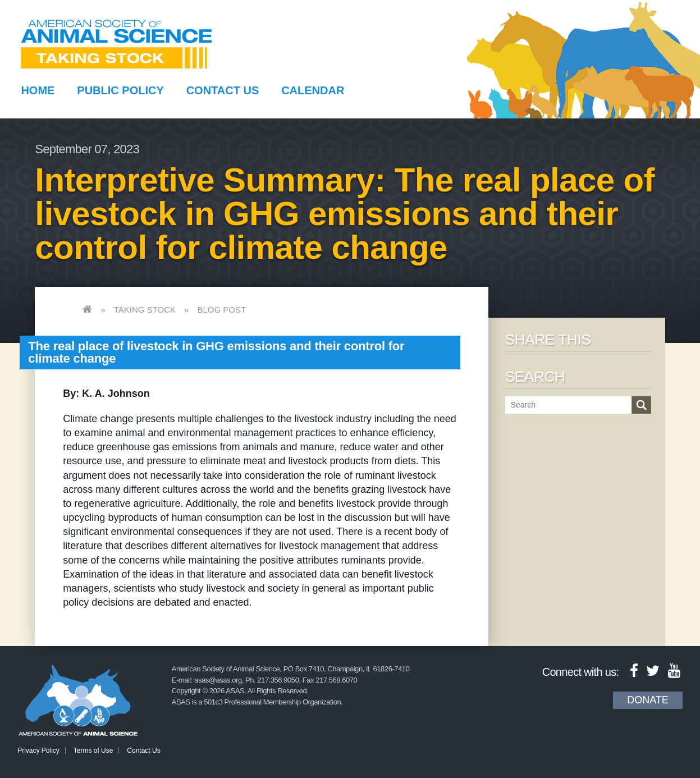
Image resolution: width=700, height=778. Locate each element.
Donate (648, 700)
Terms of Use (93, 750)
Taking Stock (145, 310)
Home (38, 90)
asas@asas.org (218, 680)
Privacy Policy (38, 750)
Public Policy (120, 90)
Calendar (313, 90)
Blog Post (221, 310)
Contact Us (223, 90)
